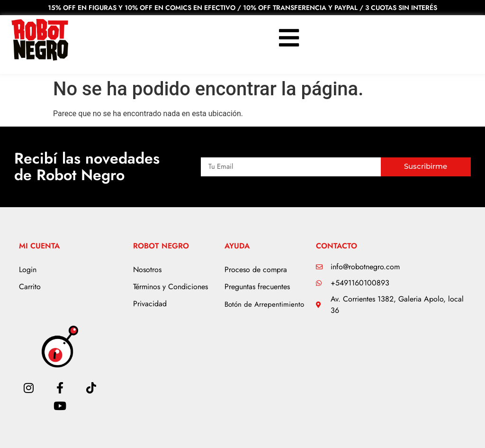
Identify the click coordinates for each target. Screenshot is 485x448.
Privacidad (150, 304)
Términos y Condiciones (171, 287)
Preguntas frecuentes (257, 287)
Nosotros (147, 270)
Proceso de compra (256, 270)
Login (28, 270)
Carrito (30, 287)
